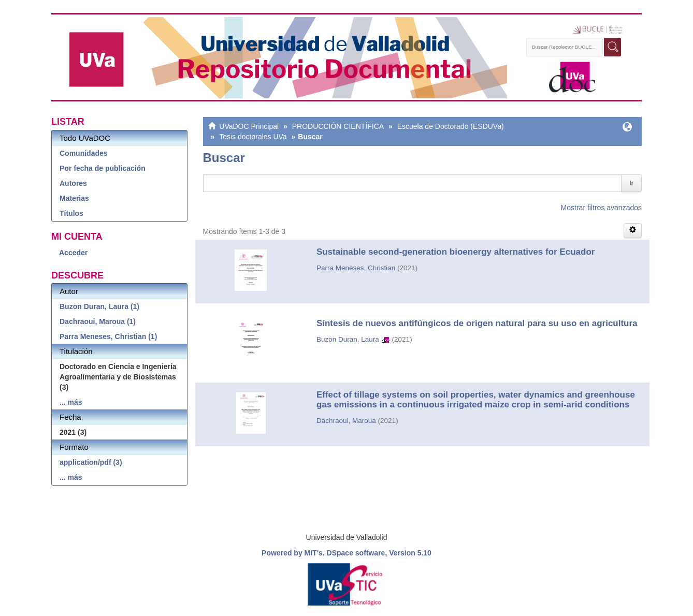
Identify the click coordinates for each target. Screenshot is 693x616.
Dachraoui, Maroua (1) (98, 321)
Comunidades (84, 153)
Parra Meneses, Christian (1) (108, 336)
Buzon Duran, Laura (348, 339)
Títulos (71, 213)
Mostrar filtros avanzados (601, 208)
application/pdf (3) (91, 462)
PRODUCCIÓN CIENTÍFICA (338, 126)
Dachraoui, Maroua (346, 421)
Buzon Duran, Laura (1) (99, 306)
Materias (74, 198)
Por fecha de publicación (103, 168)
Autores (73, 183)
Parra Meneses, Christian (356, 268)
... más (71, 402)
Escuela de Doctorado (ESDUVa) (451, 126)
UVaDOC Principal (249, 126)
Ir (631, 183)
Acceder (73, 253)
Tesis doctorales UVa (253, 137)
